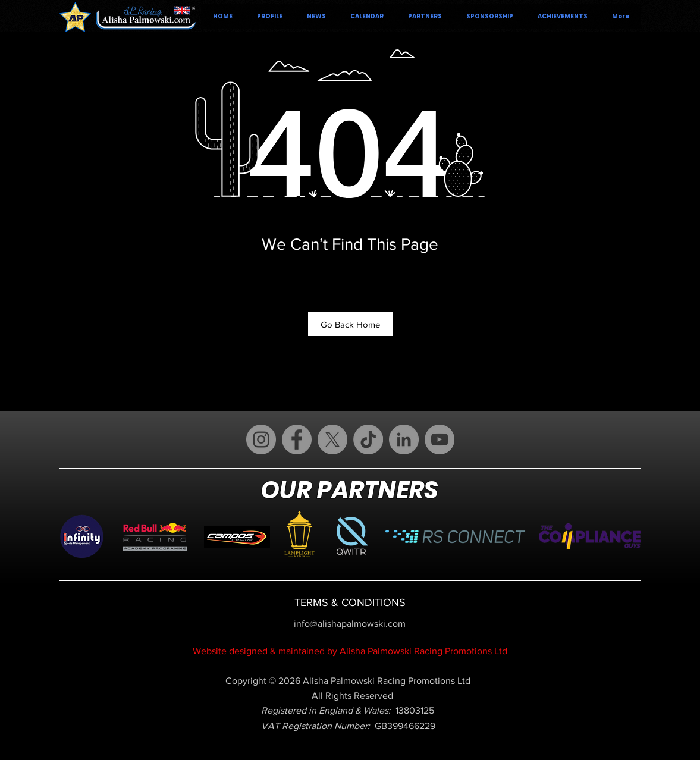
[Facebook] (297, 439)
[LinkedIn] (404, 439)
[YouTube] (440, 439)
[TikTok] (368, 439)
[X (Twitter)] (332, 439)
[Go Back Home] (350, 324)
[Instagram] (261, 439)
